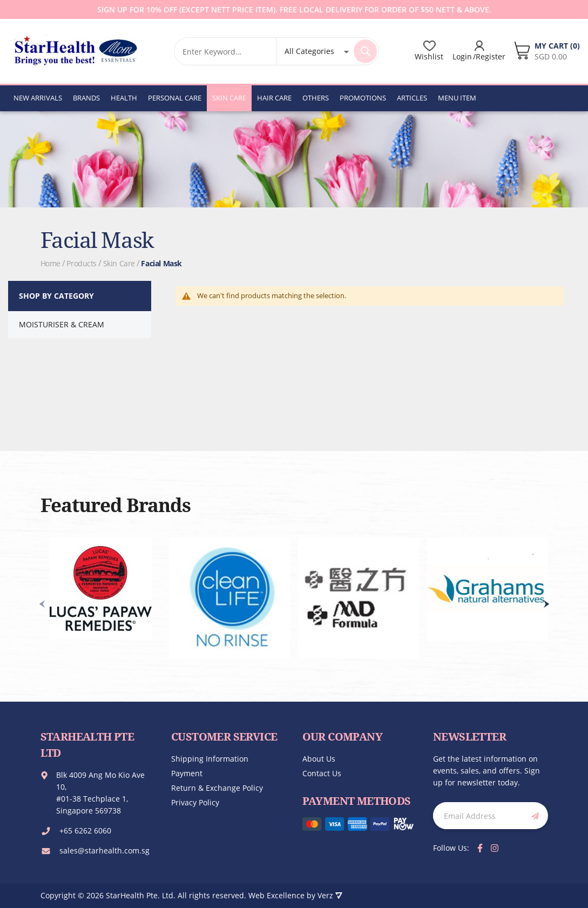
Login (462, 56)
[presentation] (547, 604)
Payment (187, 773)
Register (491, 56)
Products (82, 263)
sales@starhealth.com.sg (104, 850)
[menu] (245, 98)
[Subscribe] (533, 816)
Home (50, 263)
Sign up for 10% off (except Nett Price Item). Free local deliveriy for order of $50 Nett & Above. (294, 9)
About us (319, 759)
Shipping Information (210, 759)
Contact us (322, 773)
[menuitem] (38, 98)
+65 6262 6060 (85, 830)
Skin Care (119, 263)
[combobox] (225, 51)
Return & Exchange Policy (217, 788)
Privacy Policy (195, 802)
